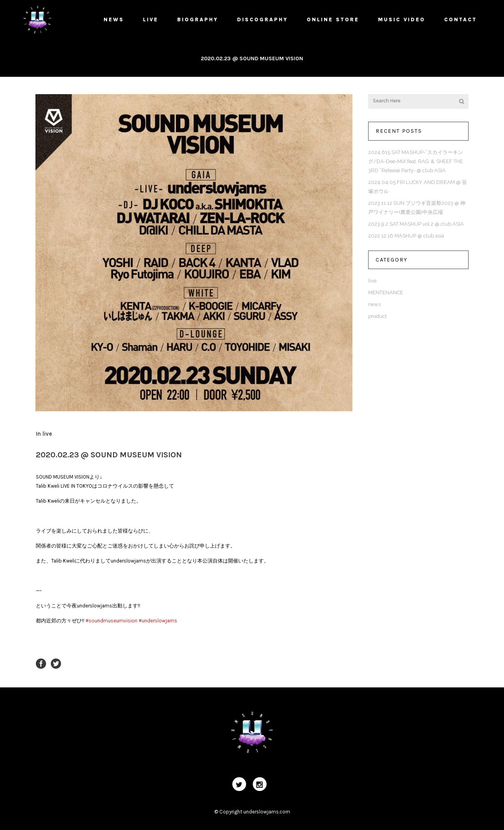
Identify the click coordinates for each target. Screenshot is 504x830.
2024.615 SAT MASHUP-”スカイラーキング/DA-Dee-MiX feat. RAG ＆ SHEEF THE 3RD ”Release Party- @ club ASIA (416, 161)
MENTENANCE (386, 292)
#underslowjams (158, 621)
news (374, 304)
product (377, 316)
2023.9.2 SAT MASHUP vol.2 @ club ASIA (416, 224)
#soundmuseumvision (111, 621)
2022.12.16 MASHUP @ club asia (406, 236)
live (47, 434)
